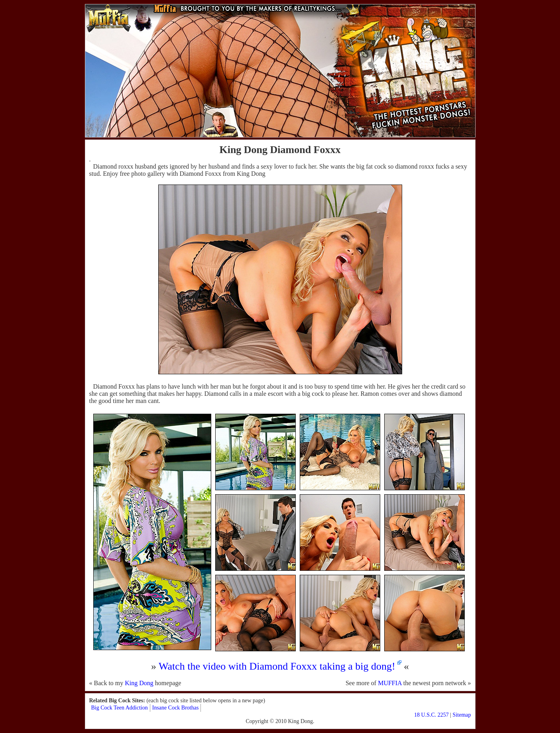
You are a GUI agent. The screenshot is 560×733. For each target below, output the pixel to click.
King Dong (139, 683)
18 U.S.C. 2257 (431, 715)
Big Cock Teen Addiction (120, 708)
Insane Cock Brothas (176, 708)
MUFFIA (390, 683)
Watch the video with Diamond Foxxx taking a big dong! (277, 666)
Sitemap (462, 715)
